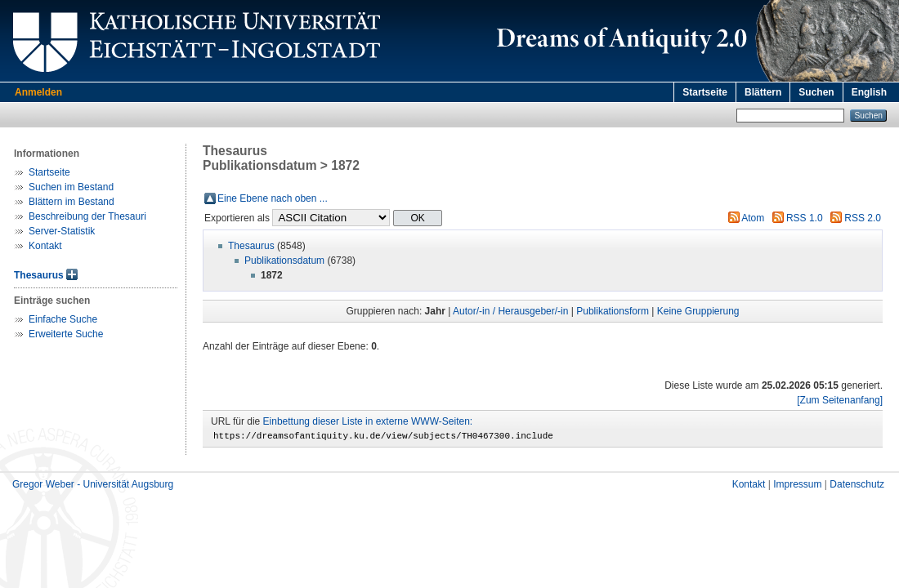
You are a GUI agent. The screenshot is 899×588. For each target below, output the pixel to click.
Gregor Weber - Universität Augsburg (93, 487)
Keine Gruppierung (698, 311)
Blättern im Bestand (72, 202)
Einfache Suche (63, 319)
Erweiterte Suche (66, 334)
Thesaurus (39, 275)
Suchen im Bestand (71, 187)
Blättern (763, 92)
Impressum (797, 487)
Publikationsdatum (284, 261)
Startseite (705, 92)
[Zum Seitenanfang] (840, 400)
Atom (753, 218)
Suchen (816, 92)
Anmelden (38, 92)
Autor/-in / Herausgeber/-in (510, 311)
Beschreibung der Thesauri (87, 216)
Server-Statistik (62, 231)
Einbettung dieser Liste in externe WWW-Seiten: (368, 421)
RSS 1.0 (805, 218)
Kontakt (45, 246)
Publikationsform (613, 311)
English (869, 92)
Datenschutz (857, 487)
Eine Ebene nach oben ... (273, 198)
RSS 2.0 (863, 218)
